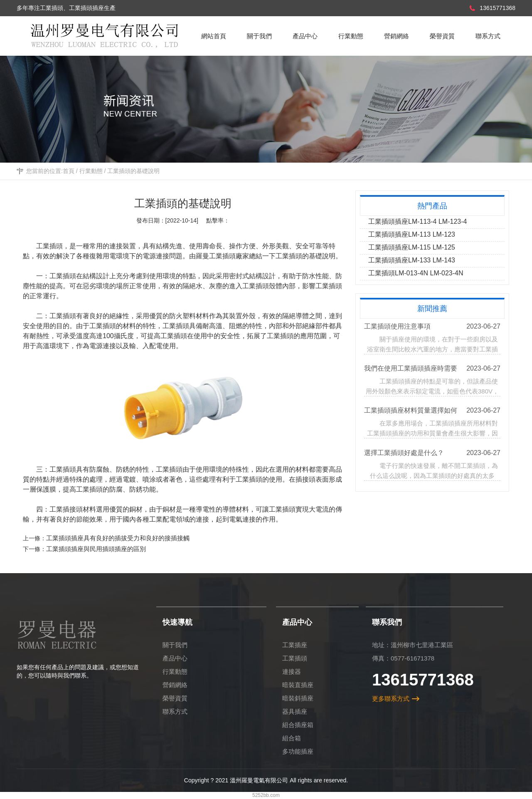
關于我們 (175, 645)
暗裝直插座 (298, 685)
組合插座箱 (298, 725)
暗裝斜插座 (298, 698)
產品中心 (175, 658)
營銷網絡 (175, 685)
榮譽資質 (175, 698)
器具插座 (295, 711)
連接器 (292, 672)
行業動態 (91, 171)
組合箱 (292, 738)
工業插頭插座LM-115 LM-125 (412, 247)
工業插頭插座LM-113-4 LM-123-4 (417, 221)
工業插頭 (289, 256)
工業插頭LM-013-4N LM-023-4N (416, 273)
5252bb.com (266, 795)
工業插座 (295, 645)
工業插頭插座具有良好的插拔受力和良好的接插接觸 (118, 538)
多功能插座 (298, 751)
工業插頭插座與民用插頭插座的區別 (96, 549)
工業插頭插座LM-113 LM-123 (412, 234)
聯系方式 (175, 711)
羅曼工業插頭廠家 (222, 256)
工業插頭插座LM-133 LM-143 (412, 260)
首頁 (69, 171)
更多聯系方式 (391, 699)
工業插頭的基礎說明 (133, 171)
